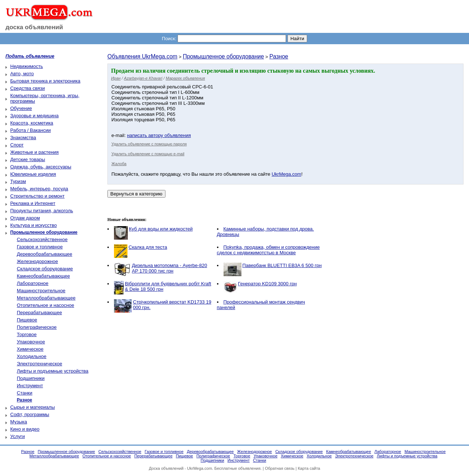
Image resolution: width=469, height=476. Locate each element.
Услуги (18, 436)
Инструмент (30, 386)
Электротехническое (39, 364)
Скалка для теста (148, 247)
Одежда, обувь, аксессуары (41, 167)
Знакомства (23, 138)
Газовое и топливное (40, 247)
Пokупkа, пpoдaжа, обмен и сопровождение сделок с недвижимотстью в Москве (268, 250)
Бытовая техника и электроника (45, 81)
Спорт (17, 145)
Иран (116, 78)
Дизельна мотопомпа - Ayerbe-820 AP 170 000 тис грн (169, 268)
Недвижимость (26, 66)
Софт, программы (30, 414)
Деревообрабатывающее (45, 254)
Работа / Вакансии (30, 130)
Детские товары (28, 159)
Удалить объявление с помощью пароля (149, 144)
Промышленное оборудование (223, 56)
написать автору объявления (159, 135)
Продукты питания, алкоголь (42, 211)
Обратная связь (280, 468)
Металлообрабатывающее (46, 298)
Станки (25, 393)
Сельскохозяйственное (42, 239)
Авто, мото (22, 74)
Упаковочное (31, 342)
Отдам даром (25, 218)
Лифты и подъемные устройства (53, 371)
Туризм (18, 181)
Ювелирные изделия (33, 174)
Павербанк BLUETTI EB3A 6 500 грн (282, 265)
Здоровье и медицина (34, 116)
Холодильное (32, 356)
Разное (279, 56)
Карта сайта (309, 468)
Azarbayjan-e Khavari (143, 78)
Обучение (21, 108)
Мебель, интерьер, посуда (39, 189)
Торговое (27, 334)
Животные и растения (35, 152)
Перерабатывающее (39, 313)
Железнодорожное (37, 261)
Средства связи (28, 88)
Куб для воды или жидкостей (161, 229)
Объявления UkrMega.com (142, 56)
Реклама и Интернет (33, 203)
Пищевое (27, 320)
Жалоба (119, 164)
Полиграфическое (37, 327)
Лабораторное (33, 283)
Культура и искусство (33, 225)
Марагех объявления (186, 78)
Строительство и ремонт (37, 196)
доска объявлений (34, 27)
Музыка (19, 422)
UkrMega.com (287, 174)
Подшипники (31, 378)
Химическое (30, 349)
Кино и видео (25, 429)
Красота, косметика (32, 123)
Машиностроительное (41, 291)
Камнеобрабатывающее (43, 276)
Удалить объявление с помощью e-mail (148, 154)
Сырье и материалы (33, 407)
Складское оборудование (45, 269)
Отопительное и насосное (45, 305)
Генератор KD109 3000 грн (268, 284)
